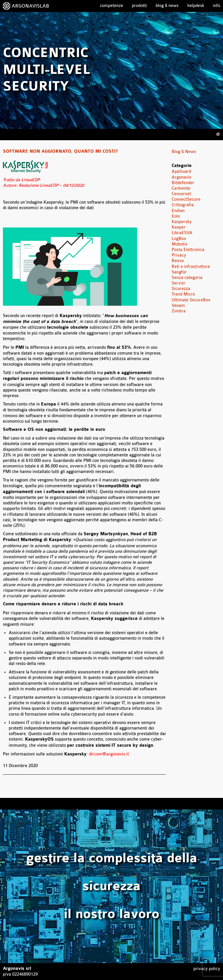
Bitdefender (183, 183)
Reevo (178, 261)
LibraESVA (182, 233)
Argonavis (181, 177)
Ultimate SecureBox (191, 300)
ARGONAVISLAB (30, 6)
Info (216, 6)
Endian (178, 211)
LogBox (179, 239)
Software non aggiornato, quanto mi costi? (60, 152)
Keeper (179, 227)
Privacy (179, 255)
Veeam (178, 306)
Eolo (176, 216)
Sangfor (179, 272)
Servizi (178, 283)
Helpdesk (196, 6)
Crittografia (183, 205)
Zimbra (179, 311)
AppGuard (181, 171)
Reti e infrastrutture (191, 267)
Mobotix (180, 244)
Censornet (181, 194)
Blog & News (167, 6)
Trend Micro (183, 294)
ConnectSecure (186, 199)
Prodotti (139, 6)
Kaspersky (182, 222)
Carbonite (181, 188)
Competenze (111, 6)
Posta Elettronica (188, 250)
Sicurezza (181, 289)
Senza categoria (187, 278)
